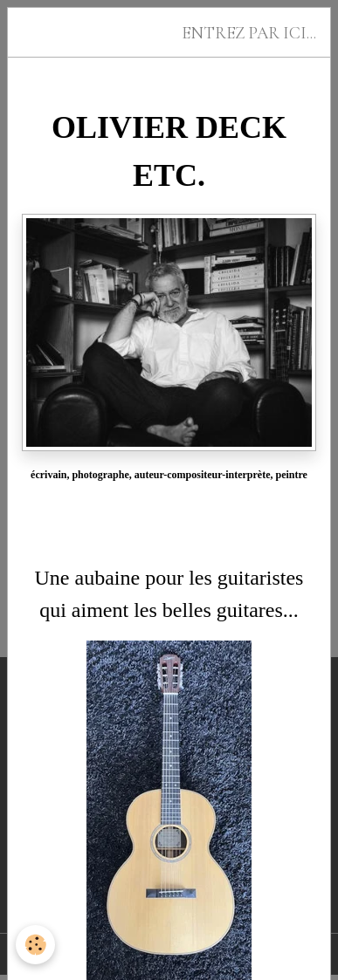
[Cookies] (35, 945)
